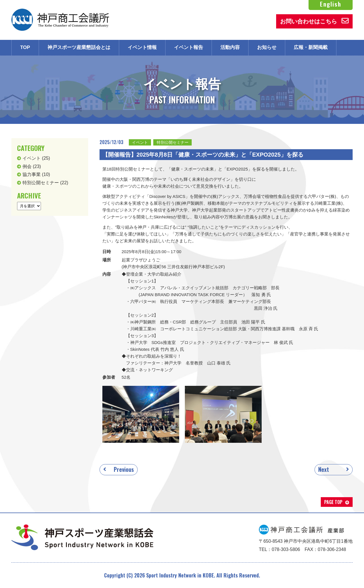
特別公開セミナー (173, 142)
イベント (140, 142)
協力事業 (32, 174)
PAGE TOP (333, 502)
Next (324, 469)
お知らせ (267, 47)
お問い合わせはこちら (314, 21)
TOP (25, 47)
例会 (27, 166)
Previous (124, 469)
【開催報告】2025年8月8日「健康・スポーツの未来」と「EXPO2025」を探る (203, 155)
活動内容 (230, 47)
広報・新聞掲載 (311, 47)
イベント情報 (142, 47)
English (331, 4)
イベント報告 (189, 47)
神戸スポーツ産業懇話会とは (79, 47)
